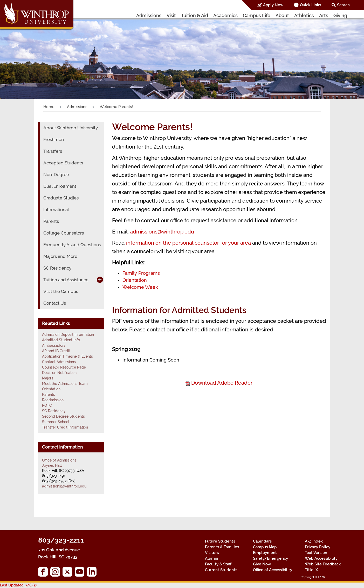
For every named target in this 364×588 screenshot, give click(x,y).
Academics (225, 15)
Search (343, 5)
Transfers (53, 151)
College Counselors (64, 233)
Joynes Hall (52, 465)
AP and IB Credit (56, 351)
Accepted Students (63, 163)
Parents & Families (222, 547)
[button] (27, 54)
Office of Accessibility (273, 570)
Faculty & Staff (218, 564)
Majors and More (60, 256)
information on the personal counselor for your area (188, 243)
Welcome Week (140, 287)
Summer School (56, 422)
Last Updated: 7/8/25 (19, 585)
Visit (171, 15)
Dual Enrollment (60, 186)
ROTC (47, 405)
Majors (48, 378)
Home (49, 107)
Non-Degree (56, 175)
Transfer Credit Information (65, 427)
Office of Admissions (59, 460)
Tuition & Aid (195, 15)
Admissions (149, 15)
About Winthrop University (71, 128)
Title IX (311, 570)
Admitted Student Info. (61, 340)
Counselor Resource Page (64, 367)
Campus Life (257, 15)
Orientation (135, 280)
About (282, 15)
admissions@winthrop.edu (162, 232)
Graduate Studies (61, 198)
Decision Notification (59, 373)
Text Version (316, 553)
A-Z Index (314, 541)
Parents (51, 221)
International (56, 210)
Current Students (221, 570)
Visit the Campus (61, 291)
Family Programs (141, 273)
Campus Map (265, 547)
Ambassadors (54, 345)
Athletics (304, 15)
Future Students (220, 541)
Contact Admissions (59, 362)
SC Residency (57, 268)
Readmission (53, 400)
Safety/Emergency (270, 558)
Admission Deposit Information (68, 335)
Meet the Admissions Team (65, 384)
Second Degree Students (63, 416)
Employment (265, 553)
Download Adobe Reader (222, 383)
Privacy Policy (318, 547)
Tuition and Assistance (66, 280)
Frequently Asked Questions (72, 245)
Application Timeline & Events (67, 356)
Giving (340, 15)
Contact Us (55, 303)
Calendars (262, 541)
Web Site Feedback (323, 564)
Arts (324, 15)
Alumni (212, 558)
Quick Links (310, 5)
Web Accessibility (321, 558)
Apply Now (273, 5)
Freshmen (54, 139)
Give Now (262, 564)
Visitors (212, 553)
